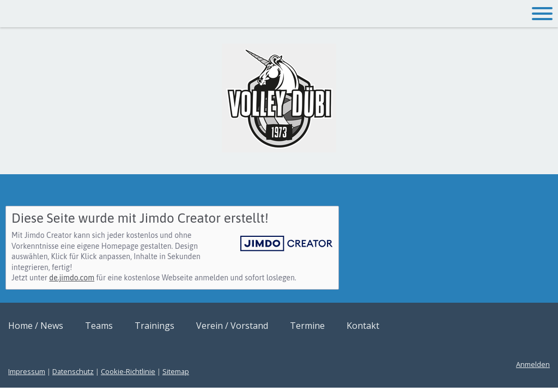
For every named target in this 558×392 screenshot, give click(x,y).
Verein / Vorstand (232, 326)
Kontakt (363, 326)
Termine (307, 326)
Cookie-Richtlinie (128, 371)
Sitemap (176, 371)
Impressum (27, 371)
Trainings (154, 326)
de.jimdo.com (72, 278)
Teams (99, 326)
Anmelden (533, 364)
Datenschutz (73, 371)
